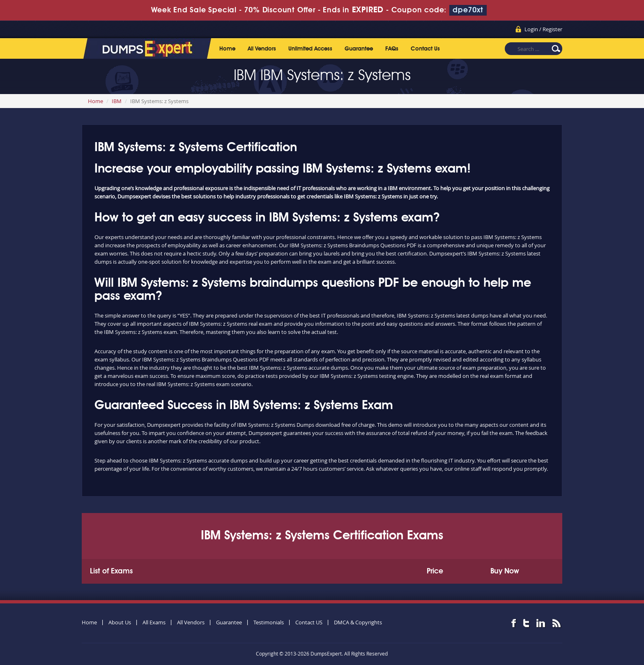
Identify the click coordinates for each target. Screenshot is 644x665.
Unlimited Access (310, 49)
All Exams (154, 622)
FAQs (392, 49)
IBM (117, 101)
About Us (120, 622)
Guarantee (359, 49)
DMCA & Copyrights (358, 622)
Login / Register (543, 29)
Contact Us (425, 49)
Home (227, 49)
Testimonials (269, 622)
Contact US (309, 622)
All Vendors (262, 49)
